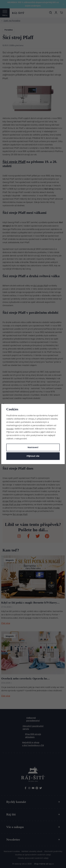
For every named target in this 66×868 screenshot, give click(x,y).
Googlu (10, 429)
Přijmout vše (33, 456)
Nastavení (33, 447)
